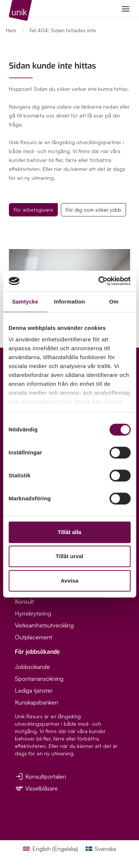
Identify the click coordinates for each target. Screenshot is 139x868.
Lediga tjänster (34, 690)
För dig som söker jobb (93, 210)
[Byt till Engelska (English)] (50, 849)
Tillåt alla (70, 532)
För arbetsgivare (33, 210)
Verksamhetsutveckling (44, 625)
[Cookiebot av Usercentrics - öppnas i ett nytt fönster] (99, 281)
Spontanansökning (39, 679)
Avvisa (70, 581)
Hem (11, 30)
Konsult (24, 602)
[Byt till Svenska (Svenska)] (101, 849)
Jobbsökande (32, 667)
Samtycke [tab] (25, 302)
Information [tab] (70, 302)
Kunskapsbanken (37, 702)
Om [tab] (114, 302)
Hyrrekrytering (33, 613)
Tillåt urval (69, 556)
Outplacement (34, 637)
